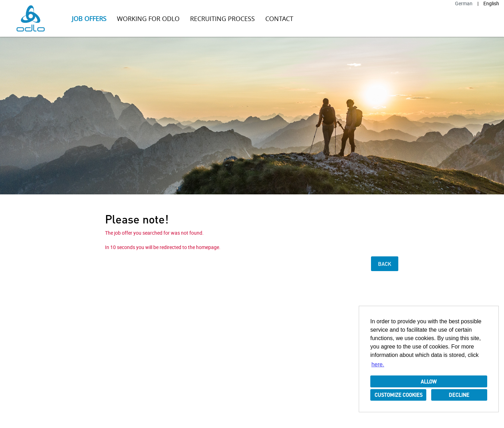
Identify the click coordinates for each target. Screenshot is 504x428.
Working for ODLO (148, 19)
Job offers (89, 19)
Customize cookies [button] (398, 395)
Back (385, 264)
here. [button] (378, 364)
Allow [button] (429, 381)
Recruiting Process (222, 19)
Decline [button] (459, 395)
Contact (279, 19)
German (464, 3)
